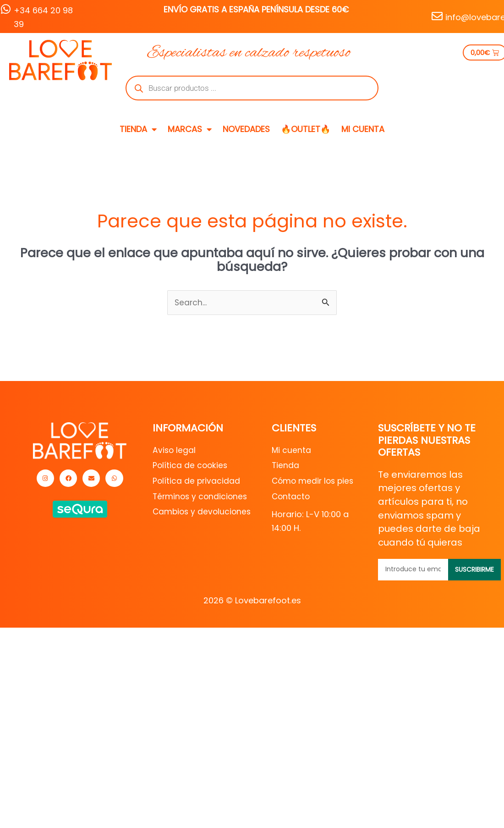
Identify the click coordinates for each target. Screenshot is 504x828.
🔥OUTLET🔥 (306, 129)
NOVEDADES (246, 129)
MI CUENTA (363, 129)
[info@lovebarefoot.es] (437, 16)
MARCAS (190, 129)
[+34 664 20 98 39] (5, 9)
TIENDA (138, 129)
